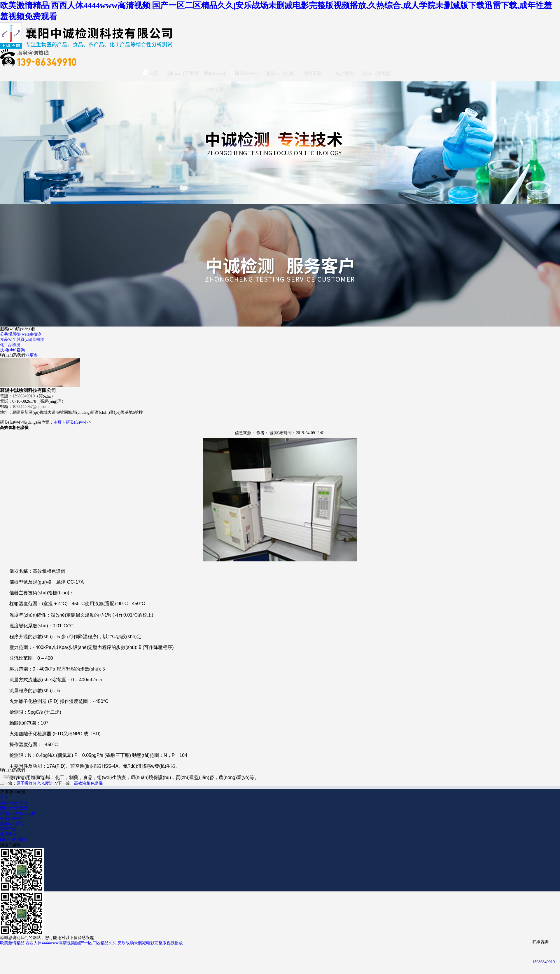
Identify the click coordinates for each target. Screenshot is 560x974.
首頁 (150, 72)
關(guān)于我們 (183, 73)
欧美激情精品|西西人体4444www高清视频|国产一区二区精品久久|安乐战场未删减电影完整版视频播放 (91, 943)
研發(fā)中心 (247, 73)
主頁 (57, 422)
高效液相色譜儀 (88, 783)
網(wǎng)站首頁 (14, 803)
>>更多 (32, 355)
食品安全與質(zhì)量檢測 (22, 339)
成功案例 (345, 73)
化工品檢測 (10, 345)
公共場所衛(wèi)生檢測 (21, 334)
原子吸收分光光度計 (35, 783)
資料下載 (312, 73)
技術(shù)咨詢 (12, 350)
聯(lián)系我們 (377, 73)
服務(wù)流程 (280, 73)
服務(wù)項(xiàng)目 (215, 76)
